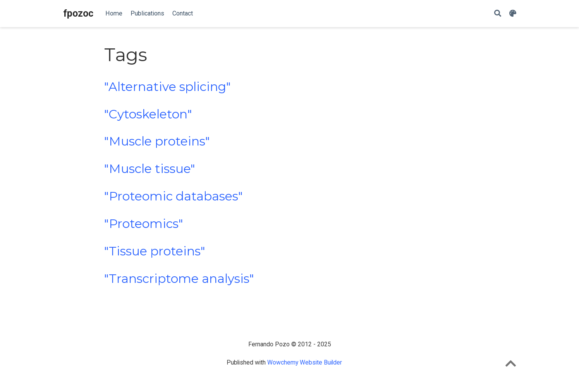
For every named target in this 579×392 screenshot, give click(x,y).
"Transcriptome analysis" (179, 279)
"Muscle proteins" (157, 141)
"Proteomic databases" (174, 196)
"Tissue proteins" (155, 251)
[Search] (498, 14)
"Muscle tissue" (150, 169)
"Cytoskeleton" (148, 114)
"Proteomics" (144, 224)
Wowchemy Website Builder (305, 362)
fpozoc (78, 13)
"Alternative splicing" (168, 87)
